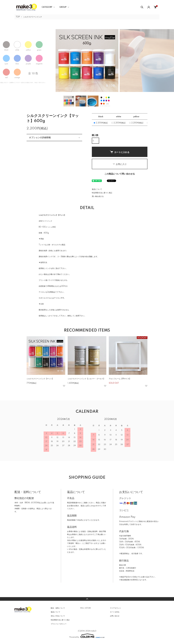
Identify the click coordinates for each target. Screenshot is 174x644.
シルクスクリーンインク (33, 17)
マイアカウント (115, 608)
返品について (97, 189)
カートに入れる (120, 152)
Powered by (87, 636)
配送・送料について (58, 608)
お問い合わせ (115, 616)
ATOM (88, 608)
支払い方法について (58, 616)
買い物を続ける (98, 196)
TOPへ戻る (87, 599)
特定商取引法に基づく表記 (102, 193)
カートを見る (115, 612)
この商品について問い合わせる (120, 174)
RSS (82, 608)
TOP (18, 17)
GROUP (63, 7)
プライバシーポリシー (59, 624)
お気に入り (120, 164)
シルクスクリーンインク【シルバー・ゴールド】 (86, 379)
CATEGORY (47, 7)
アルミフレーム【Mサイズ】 (120, 379)
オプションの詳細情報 (40, 137)
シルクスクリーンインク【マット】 (40, 379)
